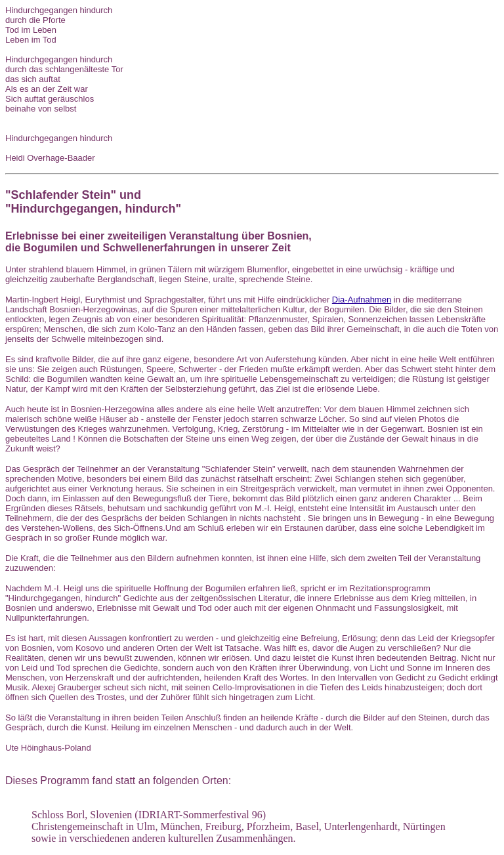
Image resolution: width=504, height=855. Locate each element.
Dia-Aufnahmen (362, 300)
